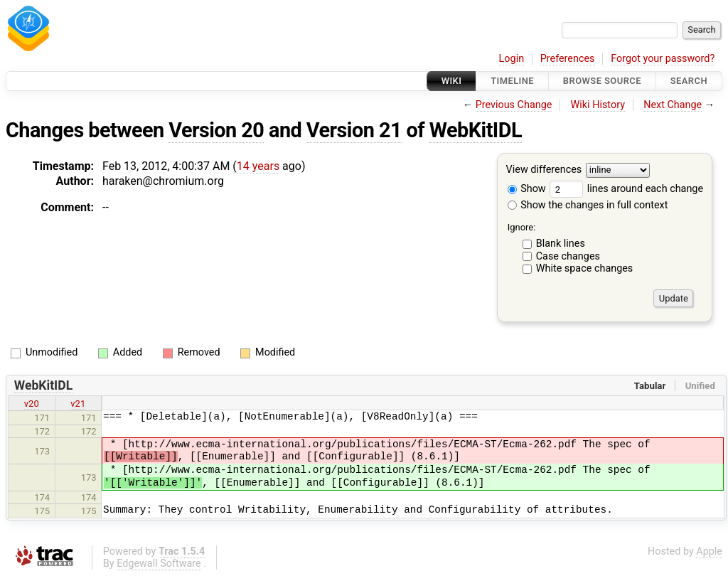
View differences (544, 170)
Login (512, 59)
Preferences (568, 59)
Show (527, 189)
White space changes (585, 268)
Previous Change (514, 105)
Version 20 (216, 130)
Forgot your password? (663, 59)
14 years (258, 166)
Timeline (512, 81)
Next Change (673, 105)
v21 (78, 404)
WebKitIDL (476, 130)
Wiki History (598, 105)
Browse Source (602, 81)
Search (689, 81)
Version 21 (354, 130)
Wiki (452, 81)
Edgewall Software (159, 564)
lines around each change (626, 189)
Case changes (568, 256)
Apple (709, 551)
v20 (32, 404)
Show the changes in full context (588, 205)
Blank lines (561, 244)
